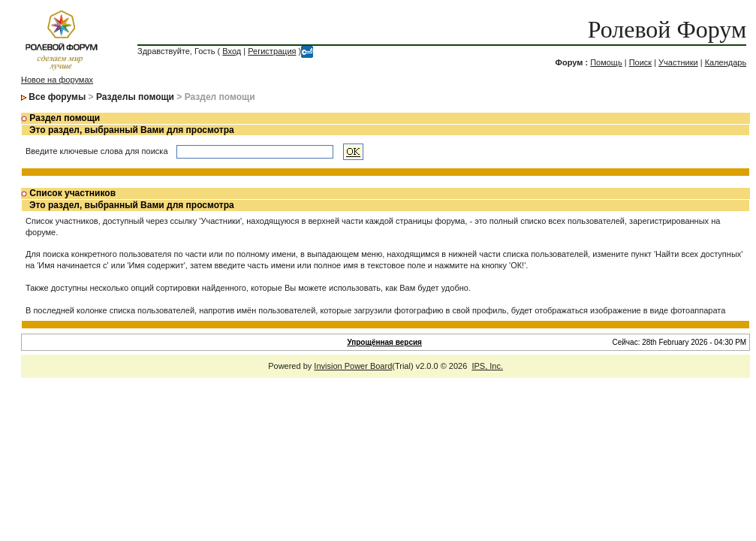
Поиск (640, 62)
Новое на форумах (57, 80)
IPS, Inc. (487, 366)
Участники (678, 62)
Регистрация (272, 51)
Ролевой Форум (667, 29)
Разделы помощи (135, 97)
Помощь (606, 62)
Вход (232, 51)
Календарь (726, 62)
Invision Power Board (353, 366)
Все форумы (57, 97)
